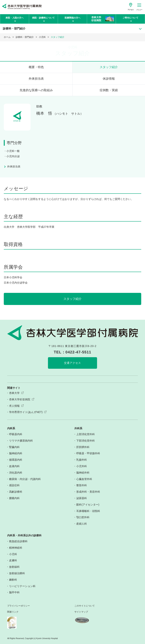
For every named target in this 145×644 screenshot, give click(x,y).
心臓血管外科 (84, 479)
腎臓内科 (14, 447)
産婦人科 (82, 524)
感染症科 (14, 485)
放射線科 (14, 567)
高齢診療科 (16, 492)
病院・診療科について (43, 18)
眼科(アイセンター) (88, 505)
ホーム (7, 37)
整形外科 (82, 485)
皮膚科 (13, 560)
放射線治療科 (17, 573)
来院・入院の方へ (15, 18)
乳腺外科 (82, 460)
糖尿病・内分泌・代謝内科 (25, 479)
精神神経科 (16, 548)
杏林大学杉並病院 (20, 399)
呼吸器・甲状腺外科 (88, 453)
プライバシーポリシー (19, 606)
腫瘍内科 (14, 498)
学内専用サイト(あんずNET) (26, 412)
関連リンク (13, 612)
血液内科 (14, 466)
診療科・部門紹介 (25, 37)
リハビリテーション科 (22, 586)
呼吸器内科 (16, 434)
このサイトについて (85, 606)
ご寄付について (130, 18)
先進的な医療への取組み (36, 90)
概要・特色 (36, 67)
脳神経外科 (83, 473)
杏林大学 (14, 393)
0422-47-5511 (78, 352)
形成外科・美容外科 (88, 492)
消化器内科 (16, 473)
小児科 (42, 37)
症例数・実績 (109, 90)
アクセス (131, 10)
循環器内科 (16, 460)
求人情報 (14, 406)
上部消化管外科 (86, 434)
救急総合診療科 (18, 541)
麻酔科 (13, 580)
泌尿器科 (82, 498)
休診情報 (109, 79)
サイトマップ (81, 612)
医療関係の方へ (72, 18)
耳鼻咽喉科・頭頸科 (88, 511)
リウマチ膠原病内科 (21, 441)
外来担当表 (36, 79)
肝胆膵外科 (83, 447)
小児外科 (82, 466)
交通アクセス (72, 363)
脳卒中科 (14, 592)
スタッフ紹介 (109, 67)
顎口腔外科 (83, 517)
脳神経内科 (16, 453)
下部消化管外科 (86, 441)
